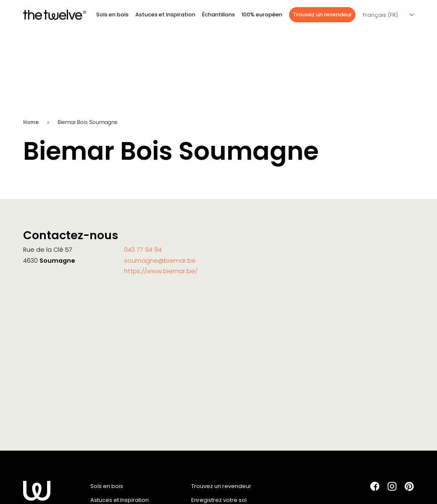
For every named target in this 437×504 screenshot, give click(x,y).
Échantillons (218, 15)
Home (31, 122)
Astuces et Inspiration (165, 15)
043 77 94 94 (143, 250)
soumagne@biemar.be (160, 261)
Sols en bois (112, 15)
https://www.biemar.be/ (161, 271)
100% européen (262, 15)
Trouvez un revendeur (322, 15)
